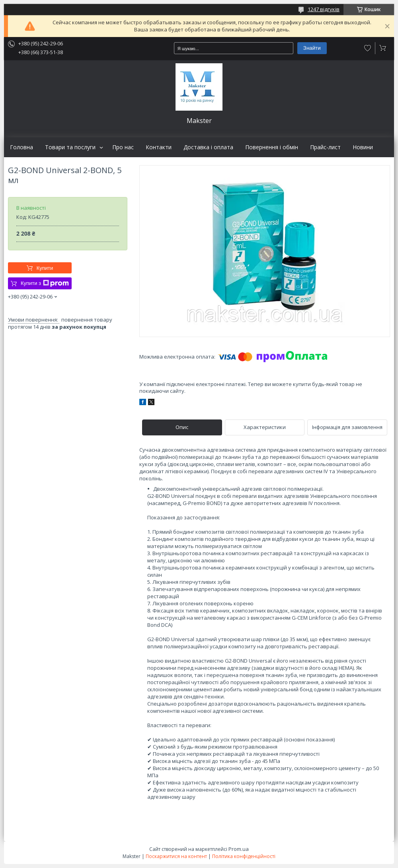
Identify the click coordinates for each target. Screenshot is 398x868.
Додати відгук (368, 48)
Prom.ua (239, 849)
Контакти (159, 147)
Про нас (123, 147)
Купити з (45, 283)
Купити (45, 268)
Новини (363, 147)
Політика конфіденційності (244, 856)
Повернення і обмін (272, 147)
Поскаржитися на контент (176, 856)
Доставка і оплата (208, 147)
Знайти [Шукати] (312, 48)
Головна (21, 147)
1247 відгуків (324, 9)
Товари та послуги (70, 147)
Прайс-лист (325, 147)
